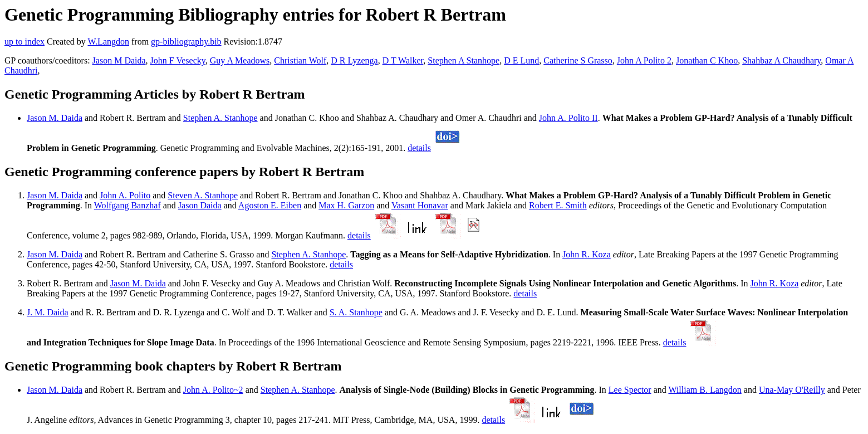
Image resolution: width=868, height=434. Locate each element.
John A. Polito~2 (213, 390)
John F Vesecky (178, 60)
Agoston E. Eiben (270, 205)
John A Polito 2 (644, 60)
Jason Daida (200, 205)
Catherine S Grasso (578, 60)
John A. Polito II (568, 118)
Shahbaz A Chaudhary (781, 60)
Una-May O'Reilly (792, 390)
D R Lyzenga (354, 60)
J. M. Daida (48, 312)
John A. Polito (125, 195)
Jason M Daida (119, 60)
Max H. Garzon (346, 205)
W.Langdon (108, 42)
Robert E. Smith (558, 205)
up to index (24, 42)
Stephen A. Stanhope (220, 118)
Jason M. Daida (55, 118)
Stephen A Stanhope (464, 60)
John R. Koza (587, 254)
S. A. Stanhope (356, 312)
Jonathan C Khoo (707, 60)
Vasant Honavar (420, 205)
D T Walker (403, 60)
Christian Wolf (300, 60)
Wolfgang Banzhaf (127, 205)
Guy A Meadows (240, 60)
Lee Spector (630, 390)
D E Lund (521, 60)
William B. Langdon (705, 390)
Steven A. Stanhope (203, 195)
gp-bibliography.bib (186, 42)
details (419, 148)
